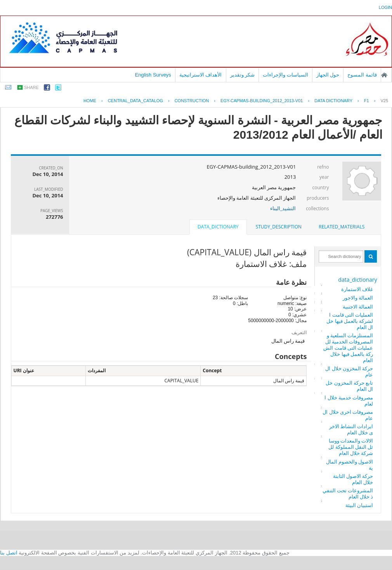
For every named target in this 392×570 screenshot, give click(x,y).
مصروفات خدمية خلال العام (349, 401)
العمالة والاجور (358, 298)
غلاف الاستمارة (357, 289)
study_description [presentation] (279, 227)
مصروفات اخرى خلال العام (348, 415)
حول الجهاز (328, 75)
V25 (384, 101)
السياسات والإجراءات (285, 75)
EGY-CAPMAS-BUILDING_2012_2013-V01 (262, 101)
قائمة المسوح (362, 75)
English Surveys (153, 75)
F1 (367, 101)
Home (90, 101)
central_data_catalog (135, 101)
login (385, 7)
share (31, 87)
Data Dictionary (333, 101)
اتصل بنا (9, 553)
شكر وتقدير (243, 75)
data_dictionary (357, 280)
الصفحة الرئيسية (384, 75)
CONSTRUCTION (192, 101)
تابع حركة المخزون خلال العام (349, 386)
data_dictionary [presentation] (218, 227)
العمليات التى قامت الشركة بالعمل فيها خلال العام (350, 321)
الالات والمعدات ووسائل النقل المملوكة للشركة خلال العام (351, 447)
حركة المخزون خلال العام (349, 371)
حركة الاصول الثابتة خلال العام (353, 479)
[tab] (342, 227)
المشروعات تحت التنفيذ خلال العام (348, 493)
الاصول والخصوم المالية (350, 465)
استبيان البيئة (359, 505)
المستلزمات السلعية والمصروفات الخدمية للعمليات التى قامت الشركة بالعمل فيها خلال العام (348, 348)
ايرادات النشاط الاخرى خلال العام (351, 429)
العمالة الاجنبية (358, 307)
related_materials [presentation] (342, 227)
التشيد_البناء (283, 208)
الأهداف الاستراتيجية (201, 75)
